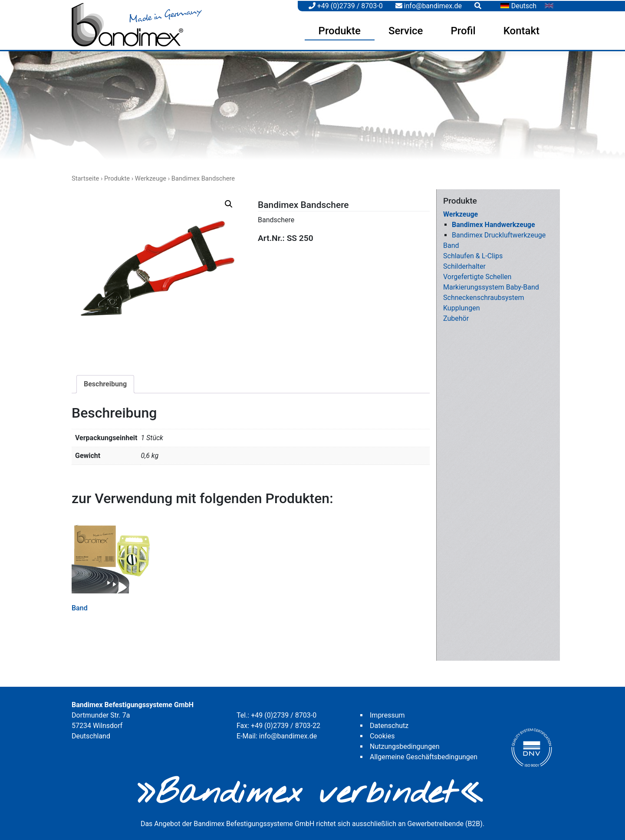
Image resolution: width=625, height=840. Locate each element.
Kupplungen (462, 306)
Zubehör (456, 317)
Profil (463, 30)
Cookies (382, 734)
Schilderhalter (464, 265)
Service (406, 30)
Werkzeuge (151, 176)
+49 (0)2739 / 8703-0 (346, 5)
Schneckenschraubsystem (484, 296)
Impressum (387, 713)
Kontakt (521, 30)
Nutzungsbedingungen (405, 744)
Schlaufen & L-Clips (473, 254)
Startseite (85, 176)
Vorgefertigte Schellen (477, 275)
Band (451, 244)
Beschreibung (105, 382)
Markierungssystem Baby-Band (491, 285)
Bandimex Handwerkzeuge (493, 223)
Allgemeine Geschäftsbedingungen (424, 755)
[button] (229, 202)
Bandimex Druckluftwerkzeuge (499, 233)
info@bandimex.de (429, 5)
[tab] (105, 382)
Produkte (340, 30)
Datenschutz (389, 723)
